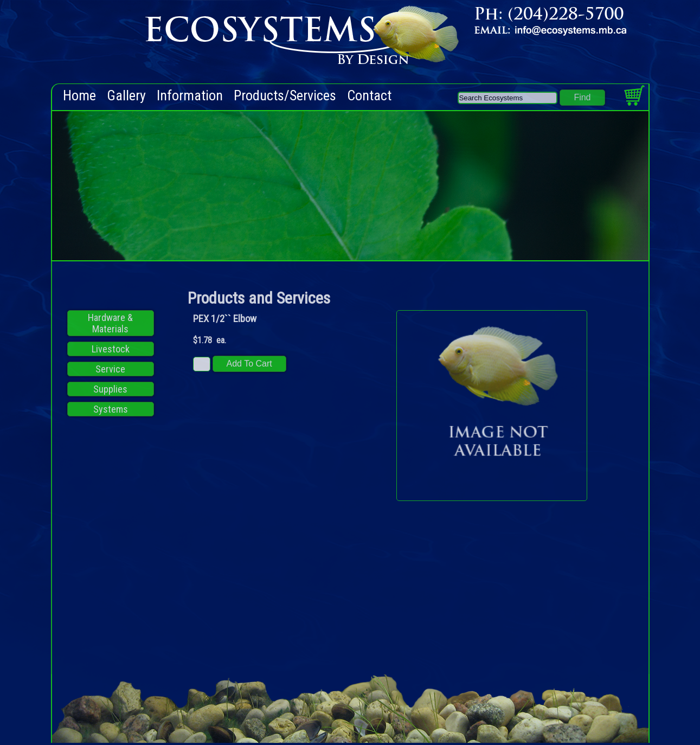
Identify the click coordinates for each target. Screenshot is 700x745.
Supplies (110, 389)
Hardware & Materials (110, 323)
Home (79, 96)
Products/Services (285, 96)
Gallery (126, 96)
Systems (111, 409)
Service (110, 369)
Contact (369, 96)
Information (190, 96)
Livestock (111, 349)
